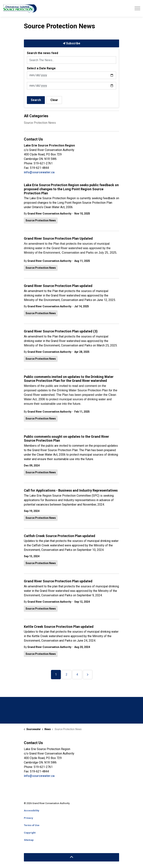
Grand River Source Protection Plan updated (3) (61, 331)
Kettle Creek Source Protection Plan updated (59, 627)
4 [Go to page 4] (77, 674)
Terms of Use (32, 825)
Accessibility (32, 811)
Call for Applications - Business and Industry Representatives (71, 490)
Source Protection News (41, 220)
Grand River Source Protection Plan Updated (58, 238)
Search (36, 100)
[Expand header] (137, 8)
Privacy (28, 818)
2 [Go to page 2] (67, 674)
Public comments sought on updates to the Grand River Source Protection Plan (66, 439)
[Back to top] (71, 857)
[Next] (88, 675)
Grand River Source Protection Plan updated (58, 286)
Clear (54, 100)
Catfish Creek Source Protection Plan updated (60, 536)
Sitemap (29, 840)
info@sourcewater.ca (40, 172)
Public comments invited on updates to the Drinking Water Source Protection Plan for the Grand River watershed (69, 379)
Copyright (30, 833)
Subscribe (71, 43)
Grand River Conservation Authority (49, 214)
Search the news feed (42, 53)
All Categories (36, 116)
